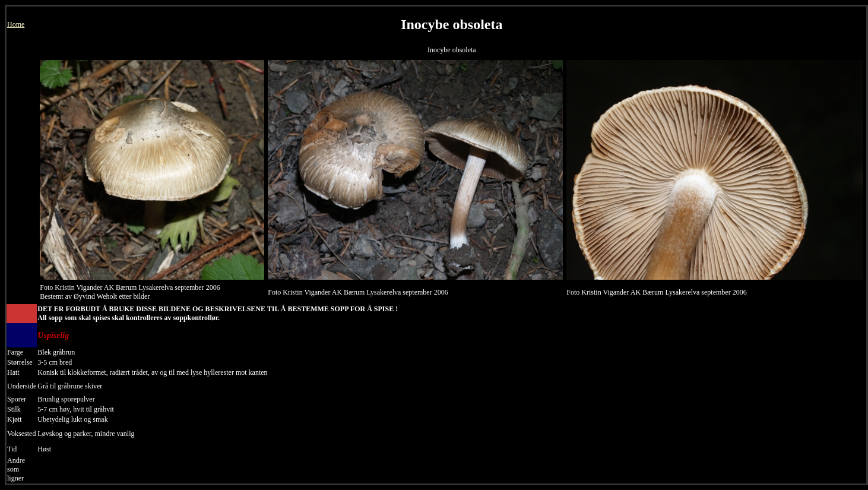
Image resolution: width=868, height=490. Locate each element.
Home (16, 24)
